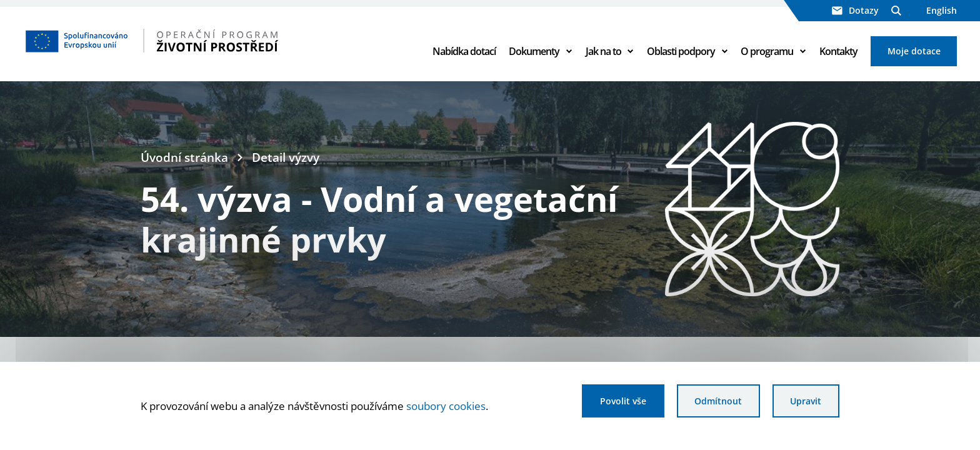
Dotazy (855, 10)
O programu (767, 51)
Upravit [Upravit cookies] (806, 401)
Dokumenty (534, 51)
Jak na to (603, 51)
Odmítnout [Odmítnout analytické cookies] (718, 401)
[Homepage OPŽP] (205, 41)
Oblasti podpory (681, 51)
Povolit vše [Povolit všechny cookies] (623, 401)
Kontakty (838, 51)
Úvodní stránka (184, 157)
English (942, 10)
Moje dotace (914, 51)
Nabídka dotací (464, 51)
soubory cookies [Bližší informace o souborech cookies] (446, 406)
